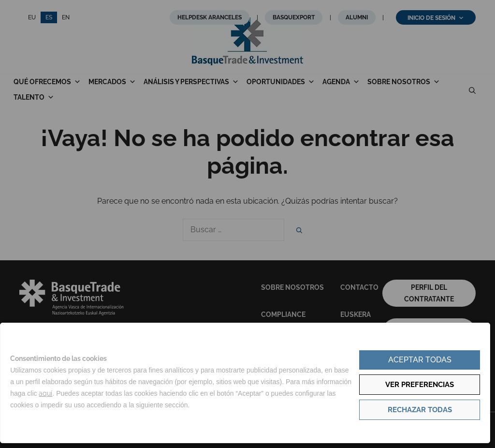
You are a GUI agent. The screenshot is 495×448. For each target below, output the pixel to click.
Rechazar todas (420, 410)
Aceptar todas (420, 360)
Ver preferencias (420, 385)
